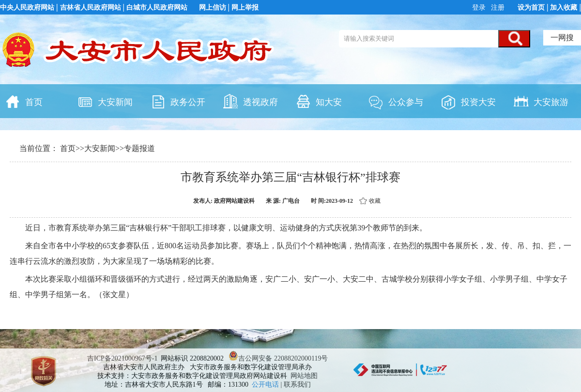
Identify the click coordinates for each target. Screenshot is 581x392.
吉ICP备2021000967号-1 (122, 358)
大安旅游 (541, 101)
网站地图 (304, 376)
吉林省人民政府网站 (91, 8)
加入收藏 (564, 8)
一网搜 (562, 38)
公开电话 (266, 384)
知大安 (319, 101)
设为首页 (531, 8)
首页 (24, 101)
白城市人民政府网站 (157, 8)
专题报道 (139, 148)
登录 (480, 8)
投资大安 (468, 101)
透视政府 (250, 101)
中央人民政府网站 (27, 8)
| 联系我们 (296, 384)
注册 (497, 8)
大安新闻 (105, 101)
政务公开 (178, 101)
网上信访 (213, 8)
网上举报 (245, 8)
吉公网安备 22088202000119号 (278, 358)
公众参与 (396, 101)
